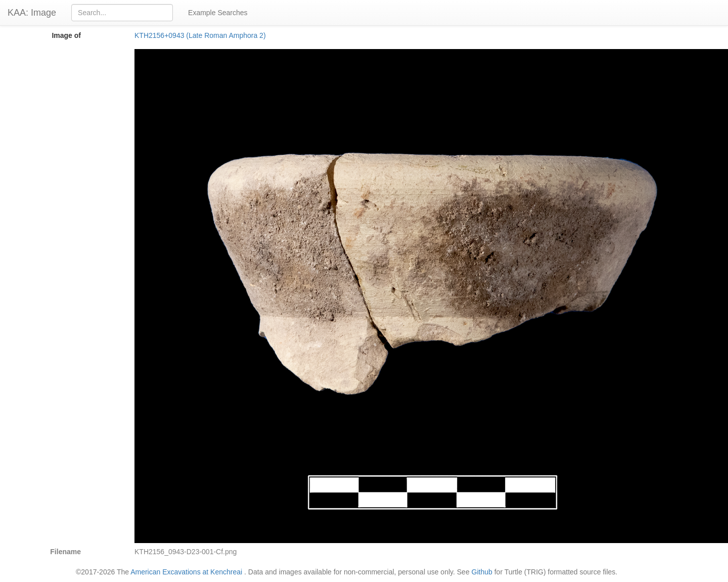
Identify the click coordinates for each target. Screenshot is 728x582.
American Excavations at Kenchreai (186, 572)
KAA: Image (32, 13)
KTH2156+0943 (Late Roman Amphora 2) (200, 35)
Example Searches (218, 13)
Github (482, 572)
